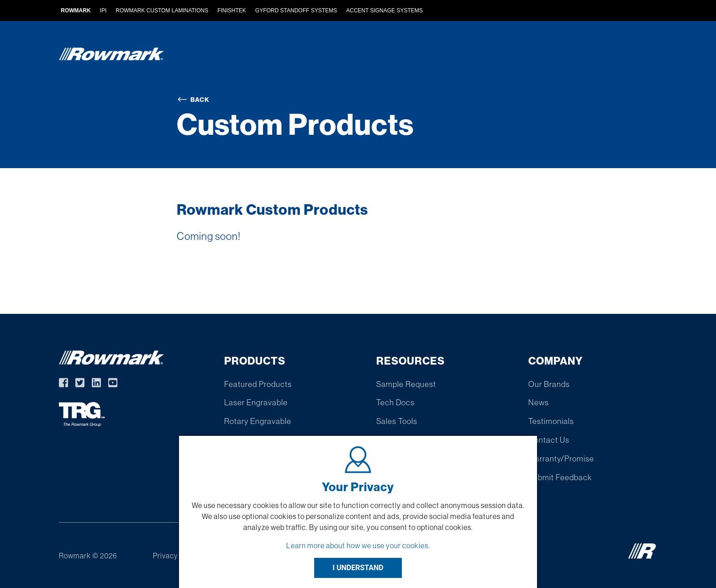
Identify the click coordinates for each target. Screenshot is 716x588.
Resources (542, 56)
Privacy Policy (176, 556)
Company (602, 56)
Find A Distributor (466, 56)
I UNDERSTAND (358, 568)
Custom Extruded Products (356, 56)
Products (263, 56)
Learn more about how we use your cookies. (358, 546)
